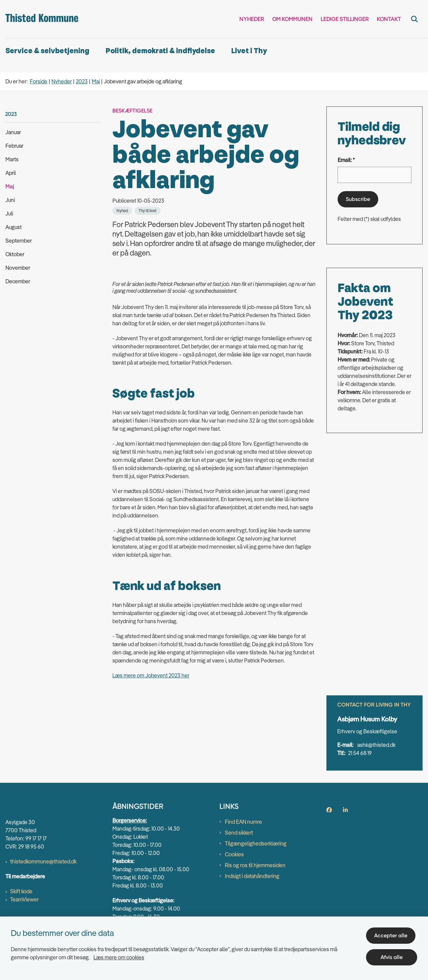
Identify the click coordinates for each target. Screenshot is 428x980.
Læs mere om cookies (119, 956)
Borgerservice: (130, 836)
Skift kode (21, 907)
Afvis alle (393, 955)
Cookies (234, 870)
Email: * (346, 160)
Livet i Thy (249, 51)
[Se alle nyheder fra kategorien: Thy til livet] (147, 211)
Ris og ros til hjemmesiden (255, 881)
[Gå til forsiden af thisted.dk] (39, 19)
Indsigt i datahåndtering (252, 892)
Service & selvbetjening (47, 51)
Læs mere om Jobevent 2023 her (151, 781)
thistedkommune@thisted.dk (43, 878)
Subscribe (358, 199)
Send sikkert (239, 849)
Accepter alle (392, 934)
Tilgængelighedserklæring (256, 859)
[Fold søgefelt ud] (414, 19)
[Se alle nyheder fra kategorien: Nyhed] (122, 211)
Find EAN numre (243, 838)
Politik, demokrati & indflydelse (160, 51)
